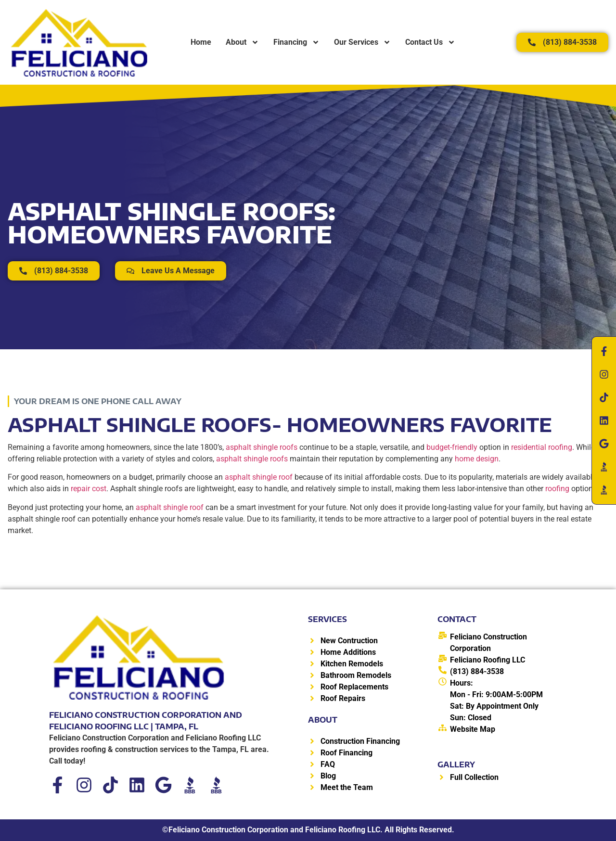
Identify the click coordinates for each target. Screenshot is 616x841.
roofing (557, 489)
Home (201, 42)
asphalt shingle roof (259, 477)
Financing (296, 42)
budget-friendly (452, 447)
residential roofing (542, 447)
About (242, 42)
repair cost (89, 489)
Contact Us (430, 42)
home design (477, 459)
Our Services (362, 42)
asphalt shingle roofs (262, 447)
